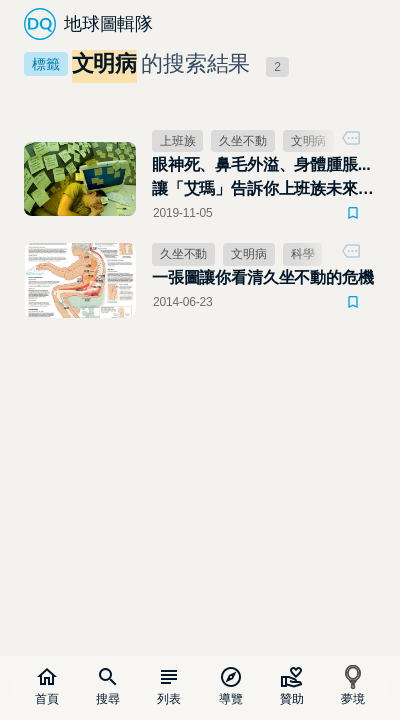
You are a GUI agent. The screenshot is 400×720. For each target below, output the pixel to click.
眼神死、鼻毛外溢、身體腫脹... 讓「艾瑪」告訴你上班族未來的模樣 (262, 178)
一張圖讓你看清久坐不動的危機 (262, 277)
